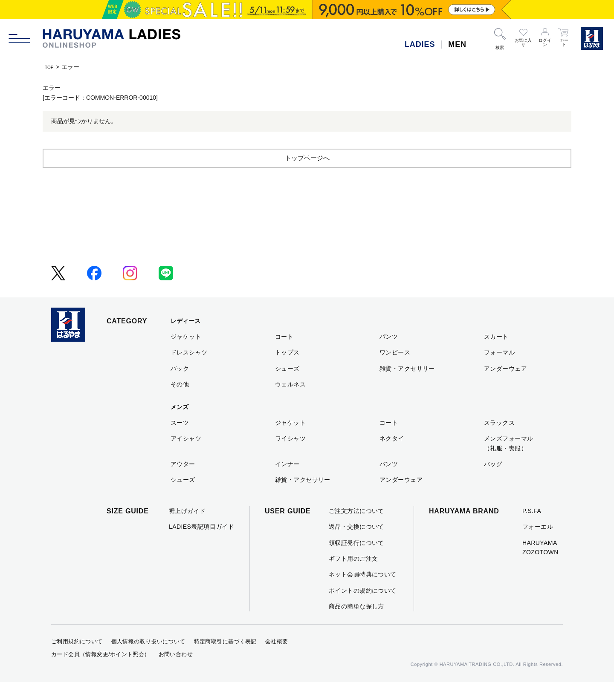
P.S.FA (532, 529)
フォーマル (499, 371)
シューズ (287, 387)
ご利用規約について (77, 660)
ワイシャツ (290, 457)
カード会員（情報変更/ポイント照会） (101, 673)
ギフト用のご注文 (353, 577)
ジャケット (186, 355)
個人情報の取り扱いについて (148, 660)
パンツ (389, 355)
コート (284, 355)
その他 (180, 403)
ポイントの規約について (363, 609)
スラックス (499, 441)
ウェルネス (290, 403)
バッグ (493, 482)
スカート (496, 355)
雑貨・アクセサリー (407, 387)
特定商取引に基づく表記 (225, 660)
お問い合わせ (176, 673)
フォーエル (538, 545)
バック (180, 387)
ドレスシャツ (189, 371)
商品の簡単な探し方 (356, 625)
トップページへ (307, 176)
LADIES (420, 44)
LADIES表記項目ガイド (201, 545)
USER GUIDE (288, 529)
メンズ (180, 425)
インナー (287, 482)
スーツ (180, 441)
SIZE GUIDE (128, 529)
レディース (185, 339)
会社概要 (277, 660)
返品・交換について (356, 545)
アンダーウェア (505, 387)
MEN (457, 44)
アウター (183, 482)
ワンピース (395, 371)
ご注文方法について (356, 529)
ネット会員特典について (363, 593)
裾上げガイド (187, 529)
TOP (51, 67)
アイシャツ (186, 457)
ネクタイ (392, 457)
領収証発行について (356, 561)
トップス (287, 371)
